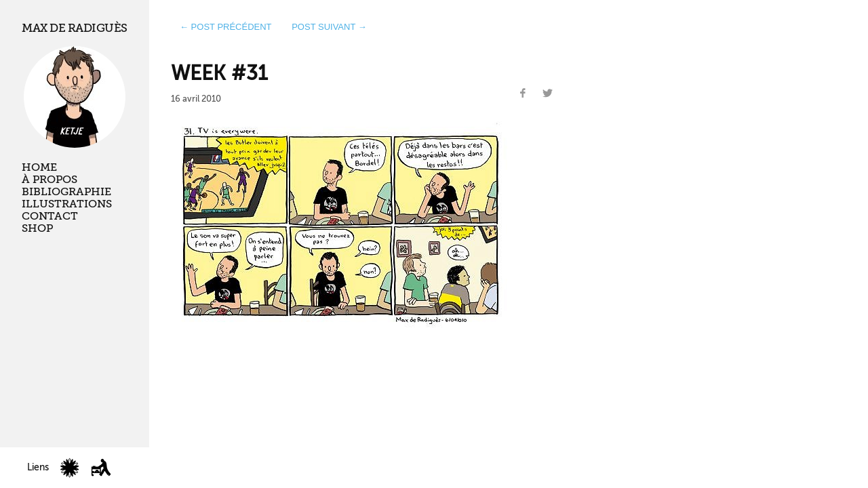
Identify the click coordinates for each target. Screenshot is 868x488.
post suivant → (329, 27)
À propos (50, 180)
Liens (38, 467)
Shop (37, 228)
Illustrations (67, 204)
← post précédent (226, 27)
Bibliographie (66, 192)
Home (39, 167)
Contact (50, 216)
